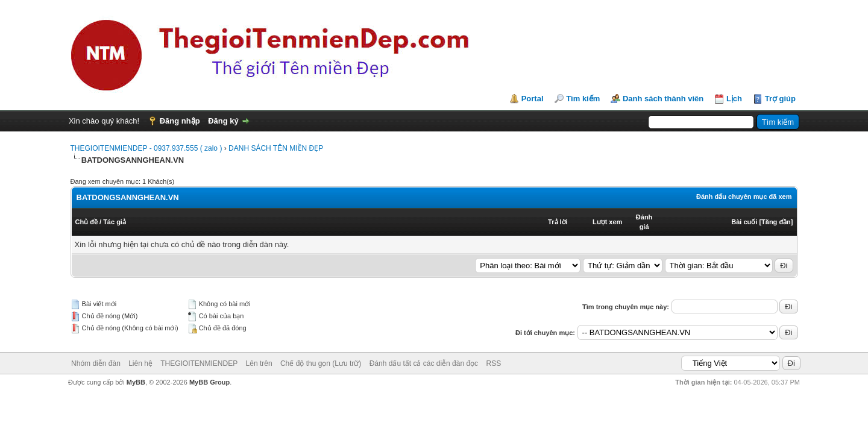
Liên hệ (140, 363)
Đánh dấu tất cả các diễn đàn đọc (424, 363)
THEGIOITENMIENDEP (199, 363)
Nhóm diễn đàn (96, 363)
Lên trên (259, 363)
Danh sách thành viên (663, 99)
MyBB (136, 382)
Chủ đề (86, 222)
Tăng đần (776, 222)
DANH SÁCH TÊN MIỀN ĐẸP (276, 148)
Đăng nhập (180, 121)
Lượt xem (607, 222)
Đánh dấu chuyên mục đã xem (744, 197)
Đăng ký (223, 121)
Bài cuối (744, 222)
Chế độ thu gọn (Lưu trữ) (321, 363)
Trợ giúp (780, 99)
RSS (493, 363)
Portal (533, 99)
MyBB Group (209, 382)
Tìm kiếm (583, 99)
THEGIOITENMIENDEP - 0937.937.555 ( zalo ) (146, 148)
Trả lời (558, 222)
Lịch (734, 99)
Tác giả (115, 222)
